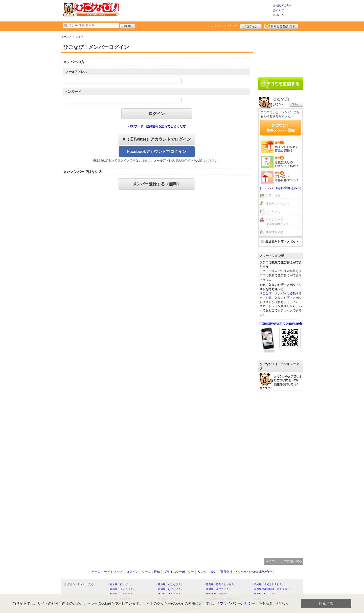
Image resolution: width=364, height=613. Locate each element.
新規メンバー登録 (281, 26)
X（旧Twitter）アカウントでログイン (157, 139)
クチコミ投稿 (151, 572)
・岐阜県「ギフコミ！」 (217, 589)
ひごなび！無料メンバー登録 (281, 128)
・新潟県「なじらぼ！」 (169, 589)
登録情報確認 (275, 232)
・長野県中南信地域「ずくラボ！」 (272, 589)
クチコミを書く (281, 84)
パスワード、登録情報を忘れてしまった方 (157, 126)
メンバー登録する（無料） (157, 184)
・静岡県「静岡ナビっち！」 (220, 584)
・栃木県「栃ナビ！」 (120, 584)
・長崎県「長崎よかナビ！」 (268, 584)
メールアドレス (76, 72)
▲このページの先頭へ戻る (284, 561)
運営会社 (226, 572)
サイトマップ (113, 572)
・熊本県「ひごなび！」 (169, 584)
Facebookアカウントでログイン (157, 152)
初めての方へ (284, 5)
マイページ (273, 212)
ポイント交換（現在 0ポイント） (279, 222)
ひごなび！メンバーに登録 (278, 293)
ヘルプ (280, 10)
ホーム (280, 15)
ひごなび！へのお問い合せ (254, 572)
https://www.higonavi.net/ (281, 323)
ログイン (251, 26)
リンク (202, 572)
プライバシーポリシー (179, 572)
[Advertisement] (196, 10)
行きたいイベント (278, 204)
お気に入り (273, 196)
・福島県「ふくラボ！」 (121, 589)
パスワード (73, 92)
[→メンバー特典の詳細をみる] (281, 188)
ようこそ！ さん (225, 25)
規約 (213, 572)
